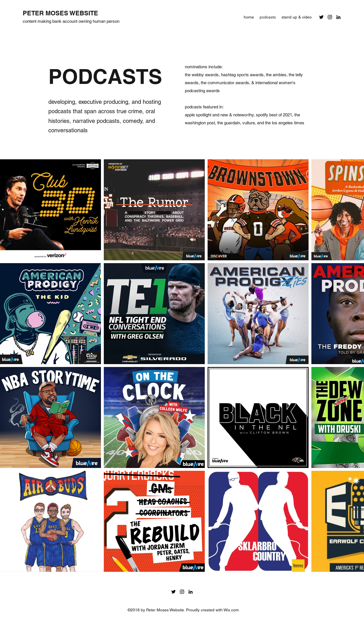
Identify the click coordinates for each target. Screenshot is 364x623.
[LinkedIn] (338, 17)
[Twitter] (321, 17)
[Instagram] (330, 17)
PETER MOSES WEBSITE (60, 13)
